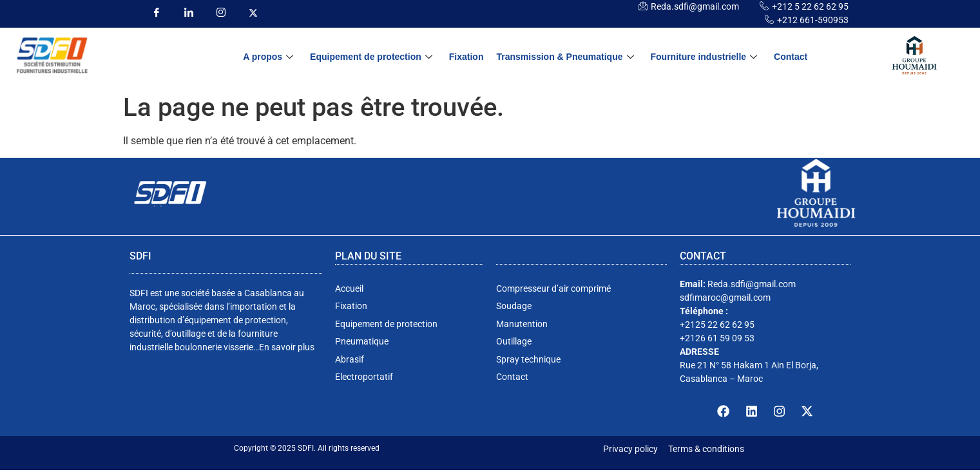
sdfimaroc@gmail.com (725, 297)
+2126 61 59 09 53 (717, 338)
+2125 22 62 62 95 (717, 325)
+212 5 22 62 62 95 (810, 6)
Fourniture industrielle (704, 57)
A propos (268, 57)
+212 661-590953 (813, 20)
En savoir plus (287, 347)
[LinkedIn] (189, 13)
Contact (791, 57)
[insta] (221, 13)
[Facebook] (157, 13)
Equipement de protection (371, 57)
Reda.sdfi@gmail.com (695, 6)
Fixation (466, 57)
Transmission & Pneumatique (565, 57)
